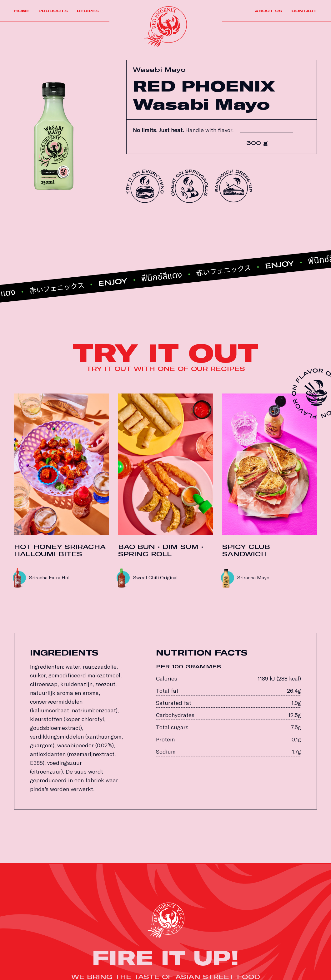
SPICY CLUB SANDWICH (246, 551)
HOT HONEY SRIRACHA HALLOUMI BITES (60, 551)
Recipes (88, 11)
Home (22, 11)
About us (268, 11)
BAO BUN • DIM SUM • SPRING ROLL (161, 551)
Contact (304, 11)
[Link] (165, 27)
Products (53, 11)
